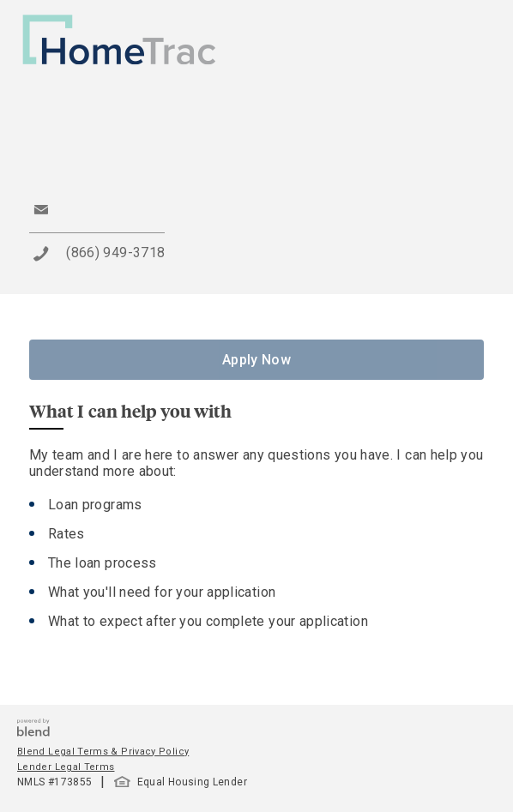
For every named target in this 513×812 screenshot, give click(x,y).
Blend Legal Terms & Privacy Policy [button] (103, 752)
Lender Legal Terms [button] (66, 767)
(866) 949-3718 (115, 253)
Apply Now (256, 360)
